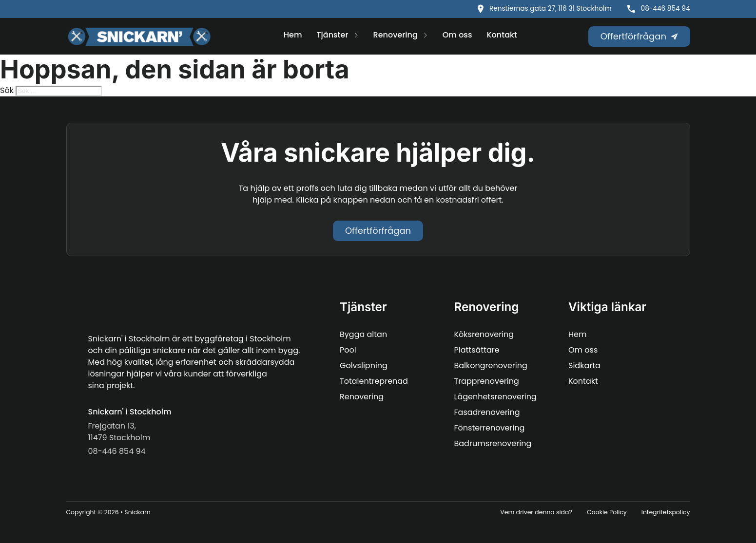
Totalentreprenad (374, 381)
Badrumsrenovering (493, 443)
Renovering (396, 35)
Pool (348, 350)
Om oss (457, 35)
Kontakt (502, 35)
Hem (293, 35)
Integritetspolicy (666, 512)
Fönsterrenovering (490, 428)
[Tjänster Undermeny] (356, 36)
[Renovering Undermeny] (425, 36)
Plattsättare (477, 350)
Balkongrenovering (491, 365)
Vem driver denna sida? (536, 512)
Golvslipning (364, 365)
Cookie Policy (607, 512)
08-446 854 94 (666, 9)
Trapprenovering (487, 381)
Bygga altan (363, 334)
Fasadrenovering (487, 412)
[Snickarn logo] (139, 37)
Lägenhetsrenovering (495, 397)
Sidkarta (584, 365)
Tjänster (333, 35)
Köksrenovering (484, 334)
